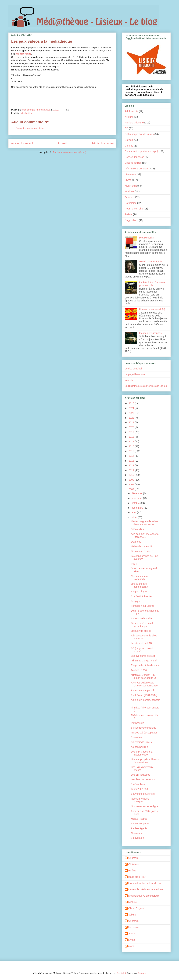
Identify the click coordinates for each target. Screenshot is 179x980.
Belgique (136, 601)
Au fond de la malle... (142, 618)
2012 (132, 465)
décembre (137, 493)
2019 (132, 432)
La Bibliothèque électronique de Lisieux (146, 386)
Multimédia (26, 113)
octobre (136, 503)
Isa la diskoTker (137, 877)
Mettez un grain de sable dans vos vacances (144, 523)
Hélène (132, 871)
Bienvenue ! (137, 838)
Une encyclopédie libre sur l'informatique (145, 761)
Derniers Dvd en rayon (143, 779)
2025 (132, 403)
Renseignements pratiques (140, 800)
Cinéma (129, 146)
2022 (132, 418)
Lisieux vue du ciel (141, 631)
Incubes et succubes (151, 333)
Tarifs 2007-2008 (140, 789)
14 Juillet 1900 (139, 670)
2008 (132, 484)
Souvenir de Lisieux (142, 742)
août (134, 512)
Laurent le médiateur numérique (146, 889)
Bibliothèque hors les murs (139, 134)
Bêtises (129, 140)
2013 (132, 461)
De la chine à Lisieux (142, 551)
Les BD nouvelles (140, 775)
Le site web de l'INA (142, 643)
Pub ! (134, 564)
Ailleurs (129, 117)
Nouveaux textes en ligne (145, 806)
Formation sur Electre (143, 606)
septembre (138, 508)
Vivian (132, 933)
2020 (132, 427)
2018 (132, 437)
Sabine (132, 915)
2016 (132, 446)
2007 (132, 489)
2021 (132, 422)
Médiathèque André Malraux (144, 896)
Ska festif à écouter (141, 596)
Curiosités (136, 737)
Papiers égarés (139, 828)
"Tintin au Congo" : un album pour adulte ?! (143, 676)
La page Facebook (135, 374)
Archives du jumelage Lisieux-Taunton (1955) (145, 684)
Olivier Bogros (136, 908)
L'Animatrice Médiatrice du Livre (146, 883)
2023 (132, 413)
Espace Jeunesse (135, 157)
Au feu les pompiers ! (142, 690)
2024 (132, 408)
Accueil (62, 143)
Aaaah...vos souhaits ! (151, 261)
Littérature (130, 174)
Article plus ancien (103, 143)
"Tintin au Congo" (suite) (144, 661)
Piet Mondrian (147, 238)
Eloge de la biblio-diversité (145, 665)
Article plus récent (22, 143)
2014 (132, 456)
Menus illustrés (139, 819)
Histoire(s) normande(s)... (153, 309)
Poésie (129, 214)
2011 (132, 470)
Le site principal (133, 369)
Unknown (133, 921)
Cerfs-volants (138, 784)
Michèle (133, 902)
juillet (135, 517)
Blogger (142, 973)
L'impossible (138, 723)
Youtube (129, 380)
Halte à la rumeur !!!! (142, 546)
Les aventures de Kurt (143, 656)
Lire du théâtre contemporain (140, 585)
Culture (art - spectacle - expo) (141, 151)
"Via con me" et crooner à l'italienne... (145, 535)
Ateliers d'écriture (134, 123)
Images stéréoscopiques (144, 733)
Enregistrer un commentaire (30, 128)
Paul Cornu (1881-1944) (144, 695)
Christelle (133, 858)
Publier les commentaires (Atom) (69, 152)
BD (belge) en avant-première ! (142, 650)
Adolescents (131, 111)
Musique (129, 191)
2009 (132, 480)
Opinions (130, 197)
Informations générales (137, 169)
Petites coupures (140, 824)
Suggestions (132, 220)
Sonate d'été (138, 529)
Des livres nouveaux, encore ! (142, 769)
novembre (137, 498)
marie (131, 946)
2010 (132, 475)
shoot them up (23, 54)
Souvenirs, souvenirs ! (143, 794)
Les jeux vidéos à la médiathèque (142, 753)
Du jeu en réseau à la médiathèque (143, 625)
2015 (132, 451)
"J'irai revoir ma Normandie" (139, 578)
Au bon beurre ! (139, 747)
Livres (128, 180)
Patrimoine (131, 203)
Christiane (134, 864)
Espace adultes (133, 163)
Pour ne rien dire (134, 209)
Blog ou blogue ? (140, 591)
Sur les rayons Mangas (143, 728)
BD (126, 128)
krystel (132, 940)
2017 (132, 441)
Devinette (136, 542)
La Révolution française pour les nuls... (152, 284)
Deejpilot (121, 973)
